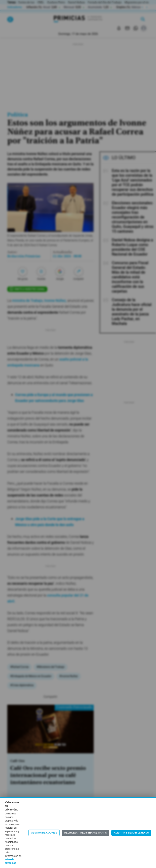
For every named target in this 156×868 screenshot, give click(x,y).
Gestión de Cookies (44, 833)
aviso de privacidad (10, 861)
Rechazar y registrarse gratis (85, 833)
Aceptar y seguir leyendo (131, 833)
